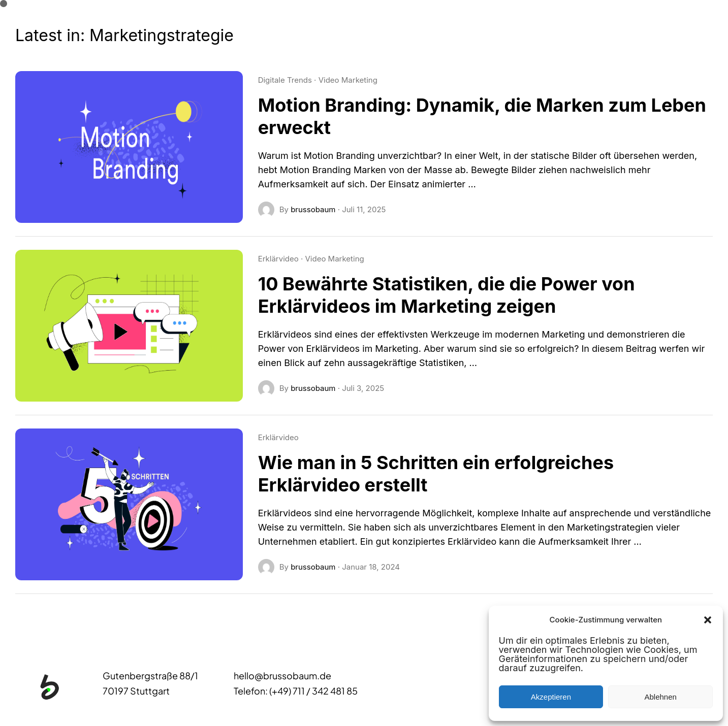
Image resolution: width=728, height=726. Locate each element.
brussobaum (313, 209)
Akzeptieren (551, 697)
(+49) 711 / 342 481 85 (313, 691)
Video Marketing (348, 80)
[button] (708, 620)
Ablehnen (660, 697)
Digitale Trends (285, 80)
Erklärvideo (278, 259)
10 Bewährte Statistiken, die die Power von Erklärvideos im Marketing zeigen (447, 295)
